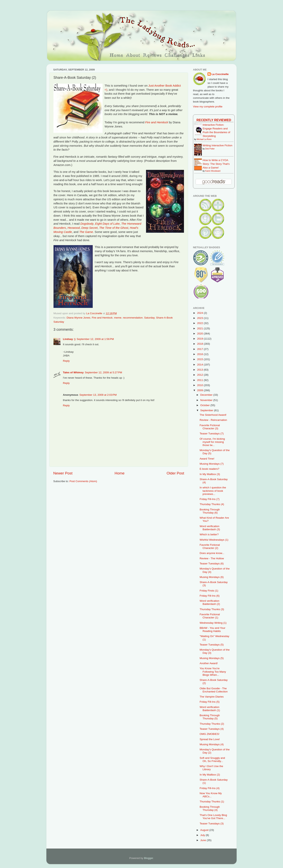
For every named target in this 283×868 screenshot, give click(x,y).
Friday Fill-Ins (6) (210, 596)
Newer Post (63, 473)
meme (118, 318)
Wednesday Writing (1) (213, 623)
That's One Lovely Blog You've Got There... (213, 817)
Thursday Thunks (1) (212, 802)
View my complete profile (208, 107)
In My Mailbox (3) (210, 474)
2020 (200, 334)
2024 (200, 313)
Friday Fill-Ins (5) (210, 702)
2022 (200, 323)
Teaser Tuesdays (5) (212, 645)
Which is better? (209, 534)
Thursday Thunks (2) (212, 724)
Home (119, 473)
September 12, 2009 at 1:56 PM (95, 339)
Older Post (175, 473)
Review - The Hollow (212, 558)
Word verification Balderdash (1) (210, 709)
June (204, 840)
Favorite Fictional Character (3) (210, 427)
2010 (200, 385)
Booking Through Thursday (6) (210, 511)
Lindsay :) (69, 339)
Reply (66, 361)
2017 (200, 349)
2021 (200, 328)
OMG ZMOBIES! (210, 734)
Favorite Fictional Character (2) (210, 546)
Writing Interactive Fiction (217, 145)
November (207, 400)
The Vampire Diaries (212, 697)
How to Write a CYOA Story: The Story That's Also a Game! (216, 164)
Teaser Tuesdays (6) (212, 564)
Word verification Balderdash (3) (210, 528)
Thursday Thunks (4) (212, 504)
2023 (200, 318)
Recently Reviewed (214, 120)
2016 (200, 354)
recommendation (133, 318)
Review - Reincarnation (213, 420)
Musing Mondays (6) (212, 577)
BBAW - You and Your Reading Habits (213, 629)
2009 (200, 390)
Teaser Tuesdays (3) (212, 824)
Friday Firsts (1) (209, 591)
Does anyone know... (212, 553)
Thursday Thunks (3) (212, 609)
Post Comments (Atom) (83, 481)
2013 (200, 370)
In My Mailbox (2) (210, 775)
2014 (200, 365)
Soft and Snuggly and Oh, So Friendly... (212, 759)
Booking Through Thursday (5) (210, 717)
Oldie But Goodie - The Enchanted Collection (214, 690)
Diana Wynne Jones (79, 318)
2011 (200, 380)
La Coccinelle (220, 74)
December (207, 395)
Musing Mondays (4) (212, 744)
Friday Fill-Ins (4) (210, 788)
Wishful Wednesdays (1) (214, 540)
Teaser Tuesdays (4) (212, 729)
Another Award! (209, 663)
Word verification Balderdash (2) (210, 602)
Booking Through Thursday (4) (210, 808)
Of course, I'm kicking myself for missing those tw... (212, 442)
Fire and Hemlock (102, 318)
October (205, 405)
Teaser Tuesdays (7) (212, 434)
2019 (200, 339)
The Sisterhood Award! (213, 415)
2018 (200, 344)
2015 (200, 359)
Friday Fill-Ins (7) (210, 499)
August (205, 830)
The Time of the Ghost (114, 228)
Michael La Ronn (204, 139)
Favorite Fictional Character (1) (210, 616)
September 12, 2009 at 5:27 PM (104, 372)
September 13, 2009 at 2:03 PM (98, 395)
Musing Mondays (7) (212, 464)
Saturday (149, 318)
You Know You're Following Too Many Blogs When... (213, 672)
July (203, 835)
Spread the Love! (210, 739)
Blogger (149, 858)
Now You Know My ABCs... (211, 795)
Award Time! (207, 459)
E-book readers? (209, 469)
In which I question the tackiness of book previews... (213, 491)
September (207, 410)
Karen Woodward (213, 171)
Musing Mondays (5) (212, 658)
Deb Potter (210, 149)
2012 (200, 375)
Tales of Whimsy (73, 372)
